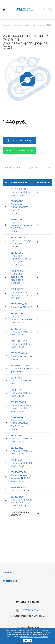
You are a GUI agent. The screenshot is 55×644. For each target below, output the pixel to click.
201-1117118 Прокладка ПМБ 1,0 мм (21, 381)
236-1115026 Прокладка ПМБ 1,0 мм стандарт (21, 463)
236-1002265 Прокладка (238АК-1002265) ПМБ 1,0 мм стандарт (19, 207)
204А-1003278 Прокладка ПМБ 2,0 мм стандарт (21, 192)
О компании (10, 581)
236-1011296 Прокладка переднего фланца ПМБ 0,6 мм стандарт (21, 259)
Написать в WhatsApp (19, 151)
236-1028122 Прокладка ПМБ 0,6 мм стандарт (21, 439)
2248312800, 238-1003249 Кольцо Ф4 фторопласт (21, 368)
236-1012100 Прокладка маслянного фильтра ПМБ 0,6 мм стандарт (21, 225)
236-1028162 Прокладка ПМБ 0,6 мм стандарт (21, 451)
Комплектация (13, 168)
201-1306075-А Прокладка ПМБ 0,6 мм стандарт (21, 332)
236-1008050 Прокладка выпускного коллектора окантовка (17, 277)
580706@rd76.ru (30, 610)
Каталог (8, 572)
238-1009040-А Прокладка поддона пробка (22, 356)
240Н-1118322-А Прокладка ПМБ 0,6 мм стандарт (21, 344)
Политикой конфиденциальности (34, 637)
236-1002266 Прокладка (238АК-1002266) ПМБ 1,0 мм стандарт (19, 423)
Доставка (34, 168)
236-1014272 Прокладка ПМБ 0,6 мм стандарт (21, 393)
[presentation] (53, 163)
